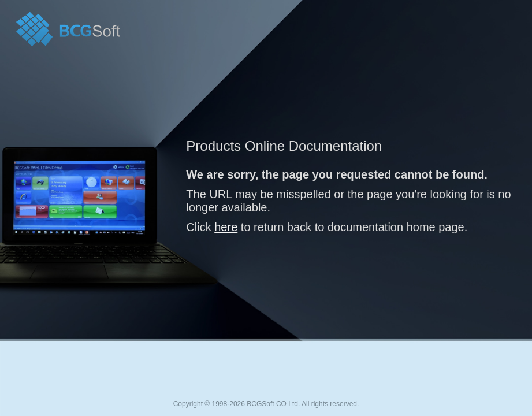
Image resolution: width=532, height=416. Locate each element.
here (226, 227)
